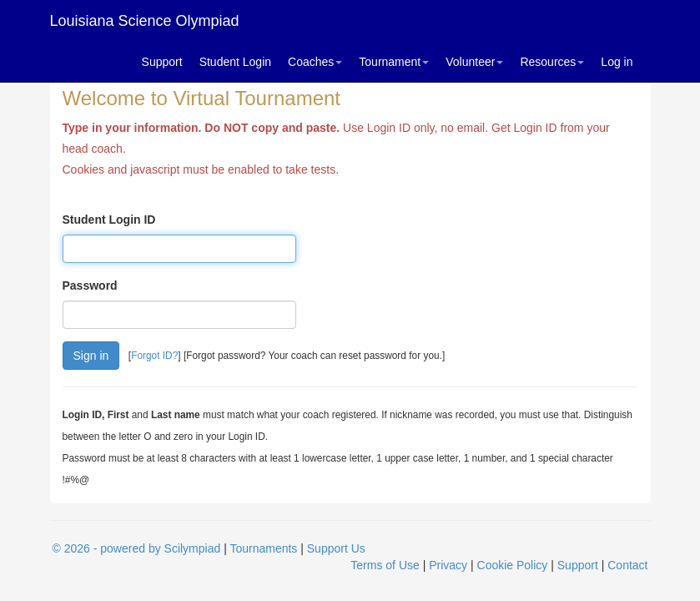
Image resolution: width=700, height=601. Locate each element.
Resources (552, 62)
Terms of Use (385, 565)
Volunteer (474, 62)
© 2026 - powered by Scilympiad (137, 548)
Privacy (448, 565)
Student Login (235, 62)
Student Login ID (109, 220)
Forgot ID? (154, 356)
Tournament (394, 62)
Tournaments (263, 548)
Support (162, 62)
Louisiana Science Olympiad (145, 21)
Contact (627, 565)
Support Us (336, 548)
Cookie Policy (513, 565)
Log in (617, 62)
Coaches (315, 62)
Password (90, 285)
